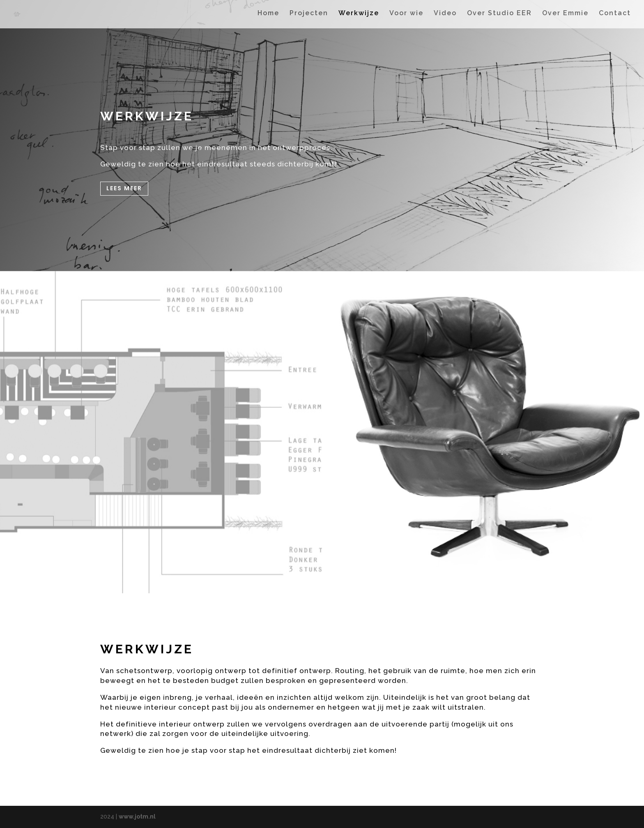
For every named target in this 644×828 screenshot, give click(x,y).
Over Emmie (565, 16)
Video (445, 16)
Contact (615, 16)
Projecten (309, 16)
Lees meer (124, 188)
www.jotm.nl (137, 816)
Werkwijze (359, 16)
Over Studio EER (499, 16)
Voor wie (406, 16)
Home (268, 16)
